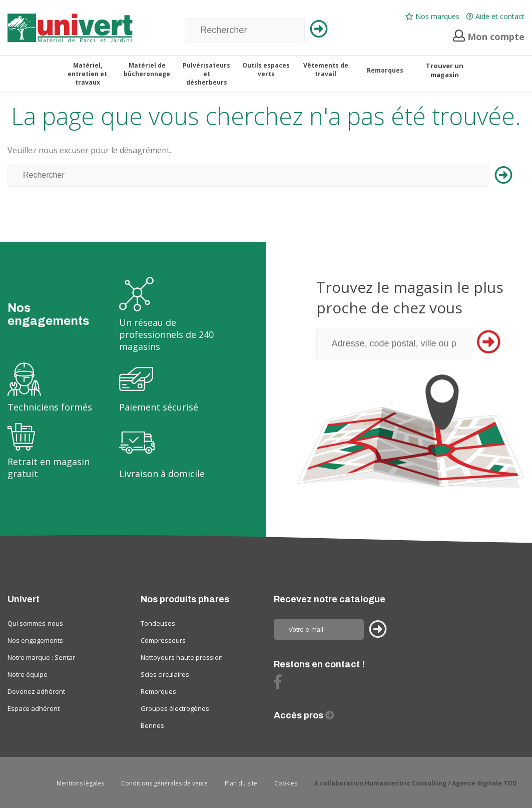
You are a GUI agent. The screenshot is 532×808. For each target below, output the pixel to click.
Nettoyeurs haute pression (182, 657)
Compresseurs (163, 640)
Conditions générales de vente (164, 783)
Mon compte (489, 37)
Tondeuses (158, 623)
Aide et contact (495, 16)
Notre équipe (28, 674)
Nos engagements (35, 640)
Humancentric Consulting (406, 783)
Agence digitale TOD (484, 783)
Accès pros (300, 715)
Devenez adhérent (36, 691)
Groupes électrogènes (175, 708)
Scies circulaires (165, 674)
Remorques (158, 691)
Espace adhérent (34, 708)
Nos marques (432, 16)
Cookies (286, 783)
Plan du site (241, 783)
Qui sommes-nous (35, 623)
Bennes (152, 725)
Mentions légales (80, 783)
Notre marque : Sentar (41, 657)
